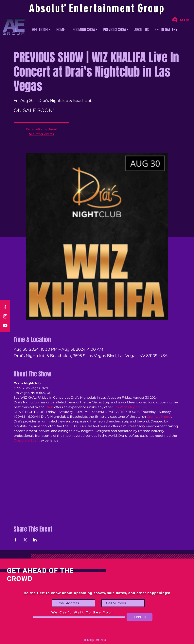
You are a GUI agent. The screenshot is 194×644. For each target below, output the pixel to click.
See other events (41, 134)
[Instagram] (5, 316)
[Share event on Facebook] (16, 540)
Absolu (45, 9)
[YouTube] (5, 325)
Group (151, 9)
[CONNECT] (140, 617)
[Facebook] (5, 307)
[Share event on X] (25, 540)
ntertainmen (102, 9)
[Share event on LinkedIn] (35, 540)
